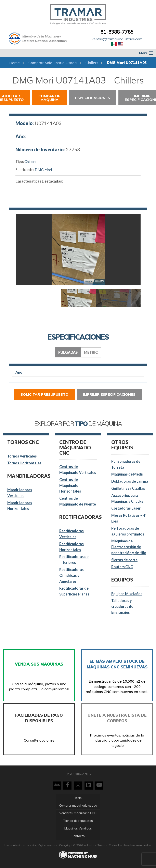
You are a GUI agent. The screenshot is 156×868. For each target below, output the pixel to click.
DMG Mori (43, 170)
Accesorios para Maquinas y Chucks (127, 498)
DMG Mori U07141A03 (127, 63)
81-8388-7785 (117, 32)
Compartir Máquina (49, 98)
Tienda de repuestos (78, 821)
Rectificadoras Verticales (71, 534)
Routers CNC (122, 567)
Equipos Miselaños (127, 594)
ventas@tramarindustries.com (117, 39)
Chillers (92, 63)
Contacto (78, 836)
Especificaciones (93, 98)
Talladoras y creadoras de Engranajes (122, 606)
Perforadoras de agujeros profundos (128, 531)
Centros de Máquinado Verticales (78, 470)
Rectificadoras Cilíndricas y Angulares (71, 575)
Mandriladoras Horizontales (20, 506)
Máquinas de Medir (127, 474)
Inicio (78, 798)
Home (15, 63)
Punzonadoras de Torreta (126, 464)
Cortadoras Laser (126, 508)
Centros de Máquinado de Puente (78, 501)
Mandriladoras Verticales (20, 493)
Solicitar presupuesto (44, 394)
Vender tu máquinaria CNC (78, 813)
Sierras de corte (124, 560)
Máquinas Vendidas (78, 828)
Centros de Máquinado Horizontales (70, 485)
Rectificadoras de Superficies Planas (74, 591)
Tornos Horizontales (24, 463)
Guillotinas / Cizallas (128, 488)
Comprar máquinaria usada (53, 63)
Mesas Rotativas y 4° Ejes (129, 518)
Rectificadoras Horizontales (71, 547)
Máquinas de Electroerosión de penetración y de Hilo (129, 547)
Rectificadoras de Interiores (74, 560)
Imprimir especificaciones (109, 394)
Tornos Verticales (22, 456)
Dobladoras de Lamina (130, 481)
